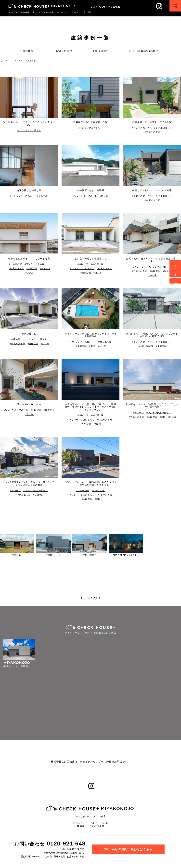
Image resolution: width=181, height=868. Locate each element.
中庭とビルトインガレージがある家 (152, 190)
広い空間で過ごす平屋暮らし (91, 259)
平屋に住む (27, 51)
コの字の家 (16, 264)
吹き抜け (46, 268)
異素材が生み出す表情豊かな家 (90, 122)
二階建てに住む (63, 51)
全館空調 (43, 196)
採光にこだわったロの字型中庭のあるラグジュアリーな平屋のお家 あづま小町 (91, 484)
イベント (72, 12)
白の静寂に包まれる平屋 (91, 190)
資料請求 (176, 281)
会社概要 (83, 12)
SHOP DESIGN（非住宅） (145, 51)
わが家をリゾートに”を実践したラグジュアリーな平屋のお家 (152, 406)
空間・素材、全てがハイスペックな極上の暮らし (152, 260)
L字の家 (16, 339)
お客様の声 (46, 12)
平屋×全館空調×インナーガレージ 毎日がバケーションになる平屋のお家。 (29, 484)
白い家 (105, 196)
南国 (93, 346)
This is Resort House (29, 404)
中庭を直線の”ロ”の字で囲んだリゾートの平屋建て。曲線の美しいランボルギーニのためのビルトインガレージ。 (91, 407)
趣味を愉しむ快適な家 (29, 190)
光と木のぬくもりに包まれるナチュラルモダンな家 (29, 123)
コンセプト (13, 12)
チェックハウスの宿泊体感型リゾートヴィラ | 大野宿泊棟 (90, 335)
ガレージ (84, 264)
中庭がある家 (153, 132)
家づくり (35, 12)
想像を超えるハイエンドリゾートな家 (29, 259)
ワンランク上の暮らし (30, 130)
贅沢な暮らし (29, 334)
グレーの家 (139, 128)
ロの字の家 (139, 196)
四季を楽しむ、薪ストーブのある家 (152, 122)
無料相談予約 (173, 8)
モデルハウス (60, 12)
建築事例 (24, 12)
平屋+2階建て (100, 51)
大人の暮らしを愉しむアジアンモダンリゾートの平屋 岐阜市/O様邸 (152, 335)
